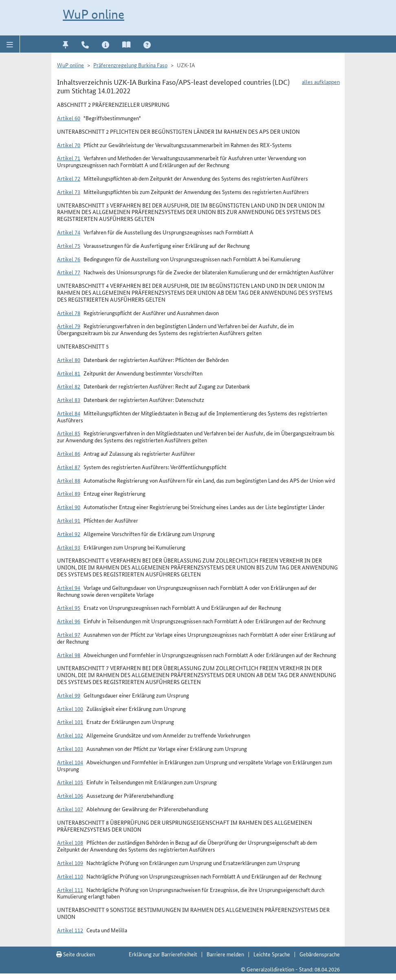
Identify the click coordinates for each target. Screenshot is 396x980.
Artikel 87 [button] (69, 467)
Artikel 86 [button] (69, 453)
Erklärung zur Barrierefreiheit (163, 954)
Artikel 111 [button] (70, 890)
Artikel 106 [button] (70, 795)
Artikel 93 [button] (69, 547)
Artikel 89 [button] (69, 493)
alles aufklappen (321, 82)
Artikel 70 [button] (69, 145)
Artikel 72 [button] (69, 178)
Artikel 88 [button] (69, 480)
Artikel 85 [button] (69, 433)
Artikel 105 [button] (70, 782)
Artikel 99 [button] (69, 695)
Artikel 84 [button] (69, 413)
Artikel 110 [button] (70, 876)
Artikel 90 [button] (69, 507)
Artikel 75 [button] (69, 245)
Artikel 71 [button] (69, 158)
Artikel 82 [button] (69, 386)
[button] (10, 44)
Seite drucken (76, 954)
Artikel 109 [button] (70, 863)
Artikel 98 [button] (69, 655)
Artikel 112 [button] (70, 930)
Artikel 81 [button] (69, 373)
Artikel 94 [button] (69, 587)
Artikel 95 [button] (69, 607)
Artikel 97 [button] (69, 634)
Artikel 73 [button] (69, 192)
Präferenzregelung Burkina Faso (130, 65)
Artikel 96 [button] (69, 621)
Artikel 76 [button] (69, 259)
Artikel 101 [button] (70, 722)
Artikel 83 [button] (69, 400)
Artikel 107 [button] (70, 809)
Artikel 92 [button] (69, 534)
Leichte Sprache (272, 954)
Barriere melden (225, 954)
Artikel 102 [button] (70, 735)
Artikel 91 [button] (69, 520)
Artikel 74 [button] (69, 232)
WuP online (93, 14)
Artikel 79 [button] (69, 326)
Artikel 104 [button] (70, 762)
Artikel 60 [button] (69, 118)
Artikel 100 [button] (70, 709)
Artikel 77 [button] (69, 272)
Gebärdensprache (320, 954)
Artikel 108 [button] (70, 842)
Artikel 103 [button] (70, 748)
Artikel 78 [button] (69, 313)
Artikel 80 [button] (69, 360)
